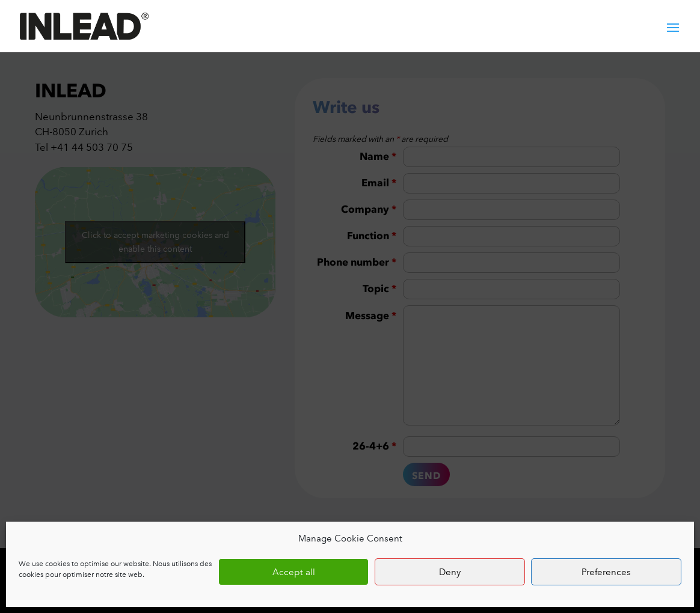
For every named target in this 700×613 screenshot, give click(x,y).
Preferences (606, 572)
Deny (450, 572)
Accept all (294, 572)
